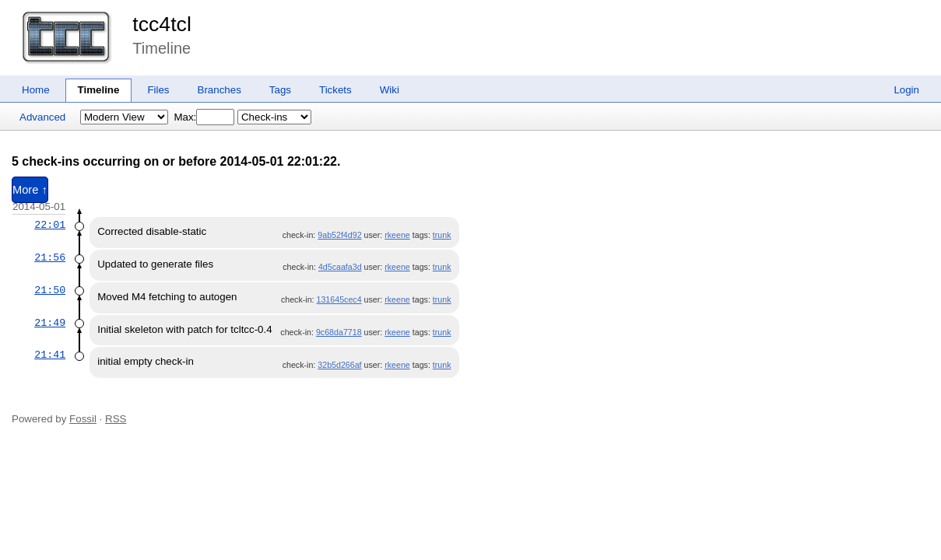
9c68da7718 (339, 332)
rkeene (397, 235)
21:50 (50, 290)
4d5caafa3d (340, 267)
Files (158, 90)
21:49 (50, 323)
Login (906, 90)
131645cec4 (339, 299)
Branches (219, 90)
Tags (280, 90)
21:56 (50, 257)
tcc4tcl (162, 24)
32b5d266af (339, 365)
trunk (442, 235)
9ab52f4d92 (339, 235)
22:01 (50, 225)
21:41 (50, 355)
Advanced (42, 117)
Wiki (390, 90)
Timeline (99, 90)
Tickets (335, 90)
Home (36, 90)
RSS (116, 419)
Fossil (83, 419)
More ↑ (30, 190)
